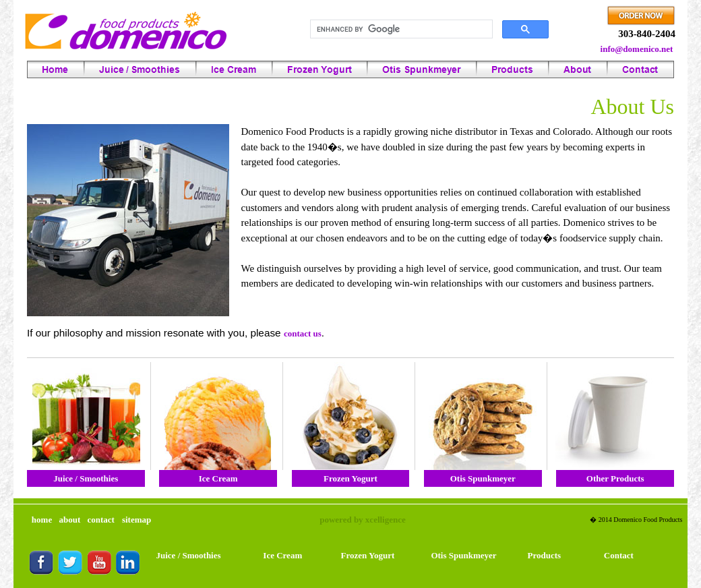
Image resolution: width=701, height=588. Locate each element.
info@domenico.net (637, 49)
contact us (303, 333)
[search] (400, 29)
